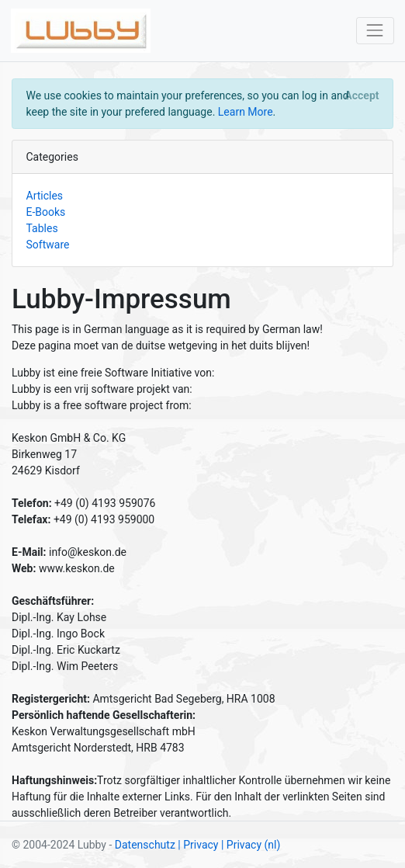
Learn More (246, 112)
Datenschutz (145, 845)
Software (48, 245)
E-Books (46, 212)
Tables (42, 228)
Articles (45, 196)
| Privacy (198, 845)
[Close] (362, 95)
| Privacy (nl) (251, 845)
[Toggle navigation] (375, 31)
